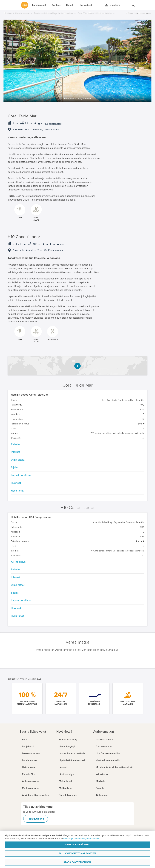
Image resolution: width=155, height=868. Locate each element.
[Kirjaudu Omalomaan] (113, 5)
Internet (16, 452)
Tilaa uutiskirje (36, 819)
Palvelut (16, 444)
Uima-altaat (18, 460)
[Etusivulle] (25, 5)
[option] (77, 61)
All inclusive (18, 562)
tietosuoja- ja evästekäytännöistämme (81, 839)
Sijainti (15, 467)
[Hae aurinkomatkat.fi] (133, 5)
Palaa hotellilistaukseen (139, 13)
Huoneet (16, 483)
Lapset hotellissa (21, 475)
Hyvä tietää (18, 491)
